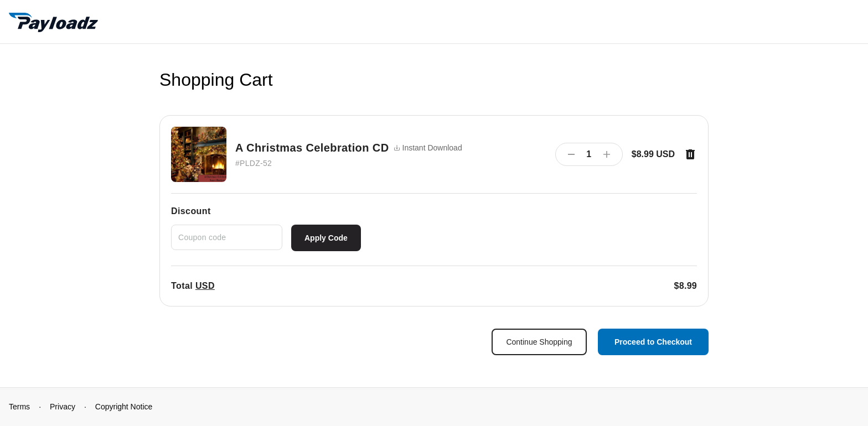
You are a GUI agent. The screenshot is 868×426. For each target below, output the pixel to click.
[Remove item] (690, 154)
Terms (19, 407)
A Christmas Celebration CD (312, 148)
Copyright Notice (124, 407)
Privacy (63, 407)
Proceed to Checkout (653, 342)
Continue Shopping (539, 342)
